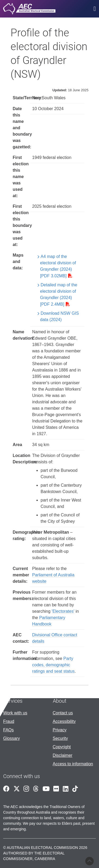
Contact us (63, 713)
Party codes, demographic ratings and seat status (53, 665)
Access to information (73, 764)
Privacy (60, 730)
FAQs (8, 730)
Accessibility (64, 721)
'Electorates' (63, 611)
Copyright (62, 747)
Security (60, 738)
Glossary (11, 738)
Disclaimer (63, 755)
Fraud (9, 721)
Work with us (15, 713)
